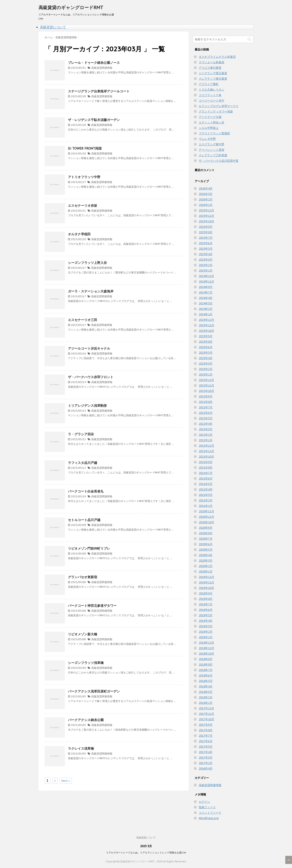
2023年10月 (206, 331)
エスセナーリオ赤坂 (83, 205)
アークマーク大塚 (210, 117)
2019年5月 (206, 615)
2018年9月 (206, 659)
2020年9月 (206, 528)
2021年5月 (206, 484)
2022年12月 (206, 380)
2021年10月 (206, 457)
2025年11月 (206, 216)
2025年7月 (206, 238)
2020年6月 (206, 544)
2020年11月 (206, 517)
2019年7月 (206, 604)
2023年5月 (206, 353)
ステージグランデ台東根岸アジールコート (99, 91)
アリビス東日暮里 (210, 68)
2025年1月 (206, 271)
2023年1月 (206, 375)
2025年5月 (206, 249)
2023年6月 (206, 347)
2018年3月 (206, 692)
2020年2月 (206, 566)
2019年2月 (206, 632)
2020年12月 (206, 511)
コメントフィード (210, 813)
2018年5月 (206, 681)
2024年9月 (206, 287)
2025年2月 (206, 265)
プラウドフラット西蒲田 (214, 133)
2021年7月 (206, 473)
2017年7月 (206, 736)
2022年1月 (206, 440)
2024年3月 (206, 303)
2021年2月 (206, 500)
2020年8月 (206, 533)
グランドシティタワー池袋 (216, 111)
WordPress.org (209, 818)
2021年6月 (206, 478)
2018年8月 (206, 665)
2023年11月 (206, 325)
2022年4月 (206, 424)
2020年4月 (206, 555)
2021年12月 (206, 446)
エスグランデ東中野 (211, 144)
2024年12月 (206, 276)
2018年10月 (206, 654)
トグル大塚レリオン (211, 90)
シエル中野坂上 (209, 128)
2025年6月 (206, 243)
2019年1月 (206, 637)
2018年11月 (206, 648)
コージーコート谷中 (211, 101)
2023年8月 (206, 342)
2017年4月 (206, 752)
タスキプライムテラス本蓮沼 (217, 57)
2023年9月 (206, 336)
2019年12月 (206, 577)
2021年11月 (206, 451)
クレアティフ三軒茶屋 (213, 155)
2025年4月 (206, 254)
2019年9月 (206, 593)
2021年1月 (206, 506)
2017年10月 (206, 719)
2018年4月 (206, 686)
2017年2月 (206, 763)
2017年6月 (206, 741)
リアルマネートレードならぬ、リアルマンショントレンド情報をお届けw (146, 852)
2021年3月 (206, 495)
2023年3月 (206, 364)
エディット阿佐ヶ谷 (211, 122)
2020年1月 (206, 572)
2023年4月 (206, 358)
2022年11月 (206, 385)
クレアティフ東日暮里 (213, 79)
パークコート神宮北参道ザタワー (92, 606)
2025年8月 (206, 232)
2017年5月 (206, 747)
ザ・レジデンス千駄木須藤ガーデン (94, 120)
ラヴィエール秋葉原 (211, 62)
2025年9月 (206, 227)
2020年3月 (206, 561)
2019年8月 (206, 599)
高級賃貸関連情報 (102, 68)
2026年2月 (206, 199)
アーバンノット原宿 (211, 150)
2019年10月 (206, 588)
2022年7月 (206, 407)
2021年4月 (206, 489)
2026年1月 (206, 205)
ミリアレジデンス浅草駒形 (87, 406)
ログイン (204, 802)
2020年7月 (206, 539)
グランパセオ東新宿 (83, 577)
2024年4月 (206, 298)
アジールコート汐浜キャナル (89, 348)
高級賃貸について (53, 27)
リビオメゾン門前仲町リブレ (89, 548)
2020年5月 (206, 550)
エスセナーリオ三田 (83, 320)
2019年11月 (206, 582)
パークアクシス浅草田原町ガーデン (94, 691)
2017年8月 (206, 730)
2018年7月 (206, 670)
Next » (66, 781)
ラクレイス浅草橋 (81, 748)
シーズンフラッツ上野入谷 (87, 263)
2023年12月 (206, 320)
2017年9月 (206, 725)
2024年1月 (206, 314)
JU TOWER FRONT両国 (85, 148)
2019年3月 (206, 626)
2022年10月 (206, 391)
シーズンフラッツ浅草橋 (86, 663)
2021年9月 (206, 462)
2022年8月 (206, 402)
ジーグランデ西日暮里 (213, 73)
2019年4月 (206, 621)
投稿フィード (207, 807)
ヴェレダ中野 (207, 139)
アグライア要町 (209, 84)
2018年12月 (206, 643)
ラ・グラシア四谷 (81, 434)
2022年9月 (206, 396)
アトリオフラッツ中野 (84, 177)
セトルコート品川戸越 (84, 520)
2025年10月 (206, 221)
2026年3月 (206, 194)
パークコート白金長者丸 (86, 491)
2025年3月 (206, 260)
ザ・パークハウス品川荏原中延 (219, 161)
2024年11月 (206, 281)
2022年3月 (206, 429)
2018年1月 (206, 703)
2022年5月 (206, 418)
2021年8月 (206, 468)
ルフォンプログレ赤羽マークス (219, 106)
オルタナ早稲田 (79, 234)
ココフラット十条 (210, 95)
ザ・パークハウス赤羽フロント (91, 377)
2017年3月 (206, 758)
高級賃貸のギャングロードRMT (71, 7)
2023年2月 (206, 369)
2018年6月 (206, 675)
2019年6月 (206, 610)
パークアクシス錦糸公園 (86, 720)
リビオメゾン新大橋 (83, 634)
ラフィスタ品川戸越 (83, 463)
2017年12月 (206, 708)
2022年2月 (206, 435)
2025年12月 (206, 210)
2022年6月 (206, 413)
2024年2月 (206, 309)
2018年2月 (206, 697)
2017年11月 (206, 714)
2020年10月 (206, 522)
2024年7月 (206, 292)
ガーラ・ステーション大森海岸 (91, 291)
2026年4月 (206, 188)
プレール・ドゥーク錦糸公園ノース (94, 63)
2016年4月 (206, 768)
